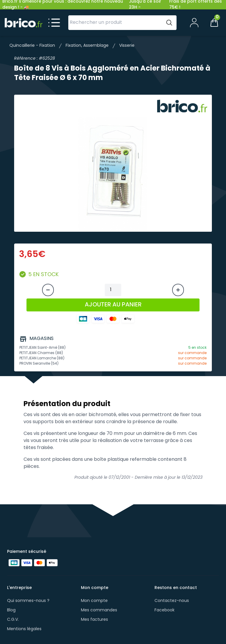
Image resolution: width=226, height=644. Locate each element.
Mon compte (94, 601)
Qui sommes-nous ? (28, 601)
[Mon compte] (194, 23)
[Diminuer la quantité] (48, 290)
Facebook (164, 610)
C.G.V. (13, 620)
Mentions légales (24, 629)
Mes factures (94, 620)
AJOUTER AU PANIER (113, 305)
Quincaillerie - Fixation (32, 46)
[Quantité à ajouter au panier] (113, 290)
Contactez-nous (172, 601)
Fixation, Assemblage (87, 46)
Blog (11, 610)
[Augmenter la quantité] (178, 290)
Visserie (127, 46)
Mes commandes (99, 610)
